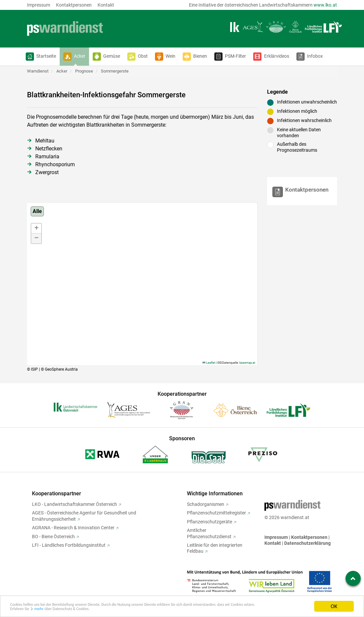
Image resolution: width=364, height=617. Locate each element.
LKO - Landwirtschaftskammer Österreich (75, 504)
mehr (104, 610)
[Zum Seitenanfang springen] (353, 578)
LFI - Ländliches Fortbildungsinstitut (69, 545)
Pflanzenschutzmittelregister (216, 513)
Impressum (39, 5)
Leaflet (209, 363)
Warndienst (38, 71)
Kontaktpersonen (74, 5)
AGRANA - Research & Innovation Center (73, 528)
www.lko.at (325, 5)
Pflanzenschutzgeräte (210, 522)
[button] (41, 57)
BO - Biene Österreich (53, 537)
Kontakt (106, 5)
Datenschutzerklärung (307, 543)
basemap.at (247, 363)
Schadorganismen (206, 504)
